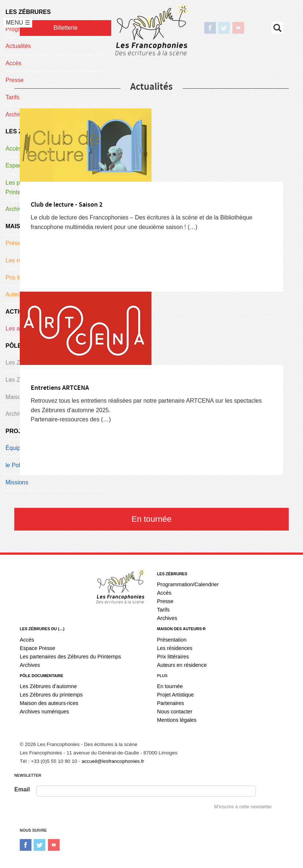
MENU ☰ (18, 23)
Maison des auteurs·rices (49, 703)
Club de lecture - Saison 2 (67, 205)
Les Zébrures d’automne (48, 686)
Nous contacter (175, 712)
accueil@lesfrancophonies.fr (113, 761)
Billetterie (66, 28)
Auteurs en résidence (182, 665)
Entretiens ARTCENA (60, 388)
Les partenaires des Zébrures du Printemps (70, 657)
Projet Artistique (175, 695)
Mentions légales (177, 720)
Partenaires (171, 703)
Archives (167, 618)
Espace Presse (38, 648)
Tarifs (163, 610)
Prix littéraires (173, 657)
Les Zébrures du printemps (51, 695)
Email (22, 789)
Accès (164, 593)
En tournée (151, 519)
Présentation (172, 640)
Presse (165, 601)
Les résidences (175, 648)
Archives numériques (44, 712)
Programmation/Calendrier (188, 584)
